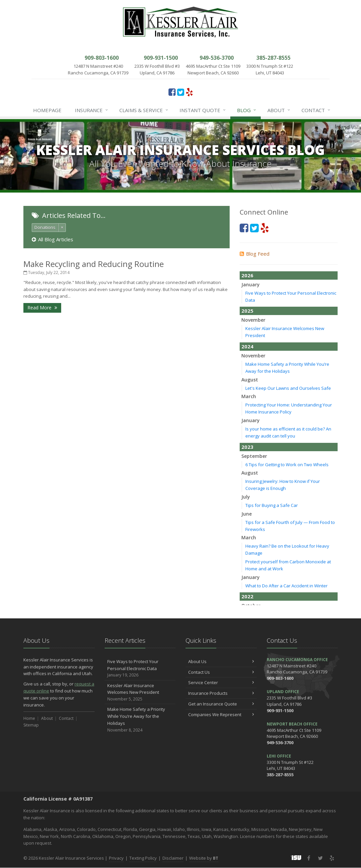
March (249, 396)
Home (29, 718)
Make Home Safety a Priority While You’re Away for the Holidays (140, 720)
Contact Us (221, 672)
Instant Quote (203, 110)
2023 (247, 447)
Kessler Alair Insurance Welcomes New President (140, 692)
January (251, 284)
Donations (45, 227)
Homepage (47, 110)
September (254, 456)
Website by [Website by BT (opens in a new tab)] (204, 858)
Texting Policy (143, 858)
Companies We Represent (221, 714)
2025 (247, 311)
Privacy (116, 858)
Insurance (92, 110)
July (246, 497)
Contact (316, 110)
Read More (42, 308)
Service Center (221, 682)
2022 (247, 596)
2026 (247, 275)
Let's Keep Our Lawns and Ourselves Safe (288, 388)
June (247, 514)
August (250, 380)
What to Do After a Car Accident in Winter (286, 586)
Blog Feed (255, 254)
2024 (247, 346)
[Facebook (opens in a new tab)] (172, 92)
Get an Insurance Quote (221, 704)
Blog (247, 110)
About (279, 110)
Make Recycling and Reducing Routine (94, 264)
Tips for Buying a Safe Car (272, 505)
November (253, 320)
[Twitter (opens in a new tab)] (181, 92)
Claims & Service (144, 110)
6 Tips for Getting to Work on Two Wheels (287, 465)
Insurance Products (221, 693)
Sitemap (31, 725)
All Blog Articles (52, 239)
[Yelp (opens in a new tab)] (189, 92)
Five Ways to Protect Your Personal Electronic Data (140, 668)
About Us (221, 661)
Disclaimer (173, 858)
